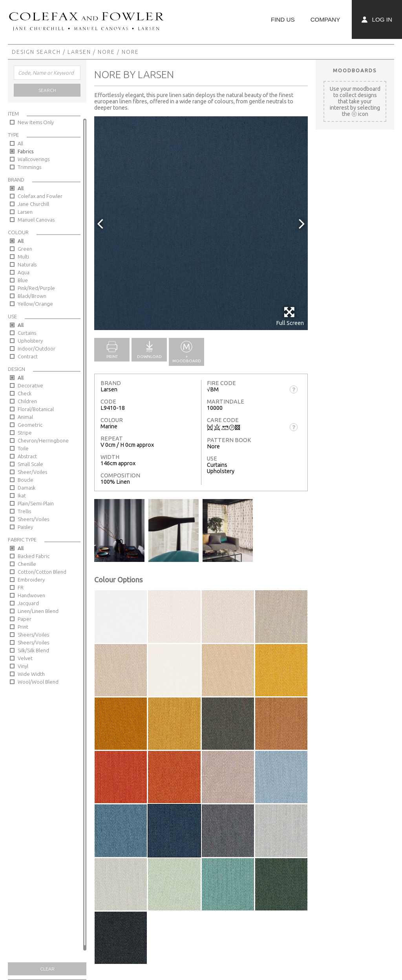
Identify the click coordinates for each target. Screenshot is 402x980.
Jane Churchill (33, 204)
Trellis (24, 511)
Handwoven (31, 595)
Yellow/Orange (35, 304)
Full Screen (290, 316)
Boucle (26, 480)
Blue (23, 280)
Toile (23, 448)
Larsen (79, 52)
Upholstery (30, 341)
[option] (201, 223)
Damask (26, 488)
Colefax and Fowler (40, 196)
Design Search (36, 52)
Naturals (27, 264)
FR (21, 587)
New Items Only (36, 122)
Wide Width (31, 674)
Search (47, 90)
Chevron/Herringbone (43, 440)
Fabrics (26, 151)
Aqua (24, 272)
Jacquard (28, 603)
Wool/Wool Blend (38, 682)
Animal (25, 417)
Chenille (27, 564)
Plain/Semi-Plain (36, 503)
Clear (47, 969)
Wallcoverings (34, 159)
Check (25, 393)
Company (325, 19)
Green (25, 249)
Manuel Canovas (36, 220)
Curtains (27, 333)
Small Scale (30, 464)
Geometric (30, 425)
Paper (25, 619)
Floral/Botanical (36, 409)
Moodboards (355, 70)
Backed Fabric (34, 556)
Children (27, 401)
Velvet (25, 658)
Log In (377, 19)
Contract (28, 356)
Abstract (27, 456)
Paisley (25, 527)
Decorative (30, 385)
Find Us (283, 19)
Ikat (22, 496)
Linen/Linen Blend (38, 611)
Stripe (25, 433)
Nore (106, 52)
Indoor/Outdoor (37, 349)
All (20, 143)
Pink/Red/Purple (36, 288)
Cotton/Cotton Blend (42, 572)
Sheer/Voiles (32, 472)
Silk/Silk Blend (33, 650)
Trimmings (29, 167)
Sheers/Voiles (33, 519)
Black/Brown (32, 296)
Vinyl (23, 666)
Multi (23, 257)
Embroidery (31, 580)
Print (23, 627)
